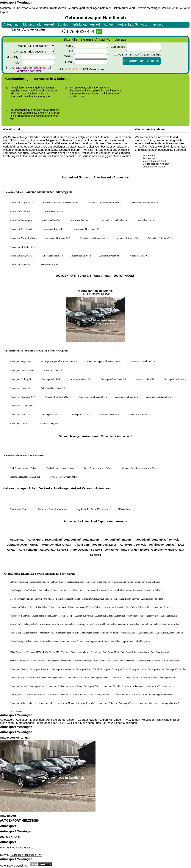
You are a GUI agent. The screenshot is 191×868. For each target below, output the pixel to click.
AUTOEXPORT (10, 837)
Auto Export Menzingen (15, 865)
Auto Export (8, 816)
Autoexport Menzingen (16, 3)
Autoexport (8, 826)
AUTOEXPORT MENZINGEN (20, 821)
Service (21, 855)
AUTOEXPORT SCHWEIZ (16, 847)
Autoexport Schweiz (134, 8)
